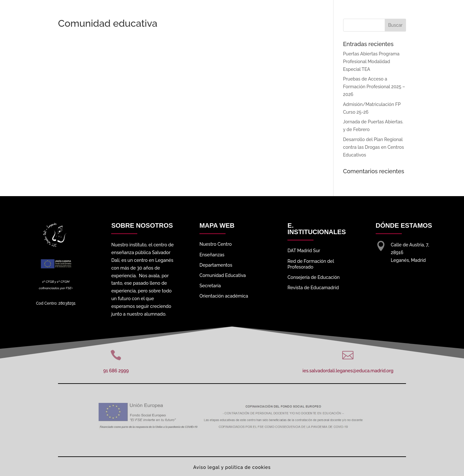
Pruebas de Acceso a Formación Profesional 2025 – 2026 (374, 87)
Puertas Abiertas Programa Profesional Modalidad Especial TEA (371, 62)
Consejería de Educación (314, 277)
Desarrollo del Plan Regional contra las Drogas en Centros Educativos (374, 147)
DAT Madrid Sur (304, 251)
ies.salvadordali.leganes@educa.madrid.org (348, 371)
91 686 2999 (116, 371)
